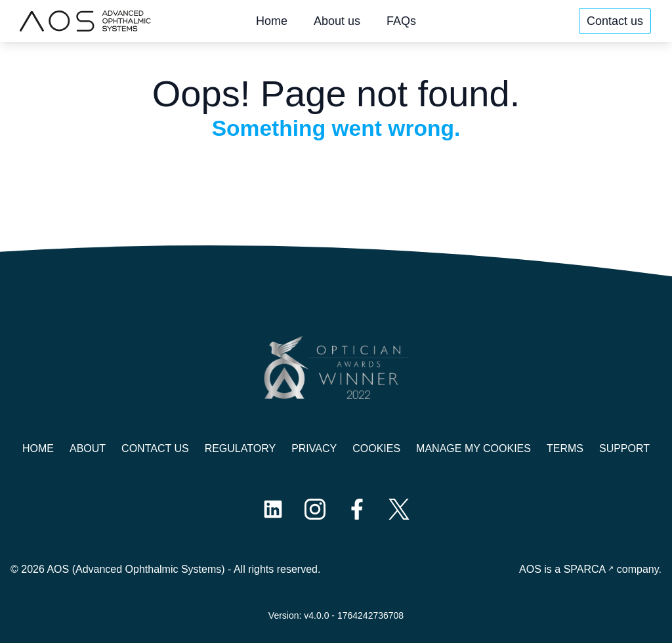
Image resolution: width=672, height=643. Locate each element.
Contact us (615, 21)
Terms (565, 448)
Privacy (314, 448)
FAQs (401, 21)
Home (272, 21)
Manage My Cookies (473, 448)
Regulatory (240, 448)
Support (624, 448)
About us (337, 21)
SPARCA (585, 569)
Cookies (376, 448)
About (88, 448)
